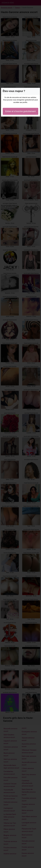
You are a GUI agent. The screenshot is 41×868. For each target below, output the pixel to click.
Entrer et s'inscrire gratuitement (20, 111)
